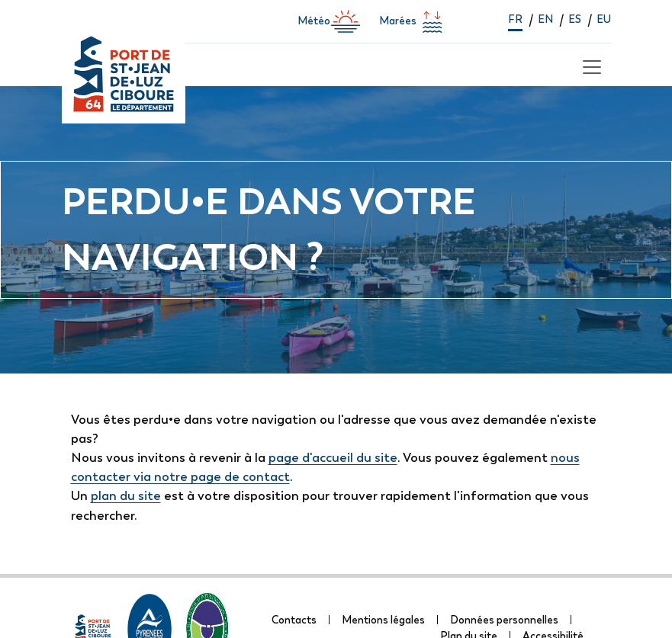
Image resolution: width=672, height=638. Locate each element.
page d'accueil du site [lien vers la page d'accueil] (333, 457)
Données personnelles (504, 620)
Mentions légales (383, 620)
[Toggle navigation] (590, 65)
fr (515, 19)
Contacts (294, 620)
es (575, 19)
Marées (413, 21)
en (545, 19)
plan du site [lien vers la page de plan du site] (126, 495)
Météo (329, 21)
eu (604, 19)
